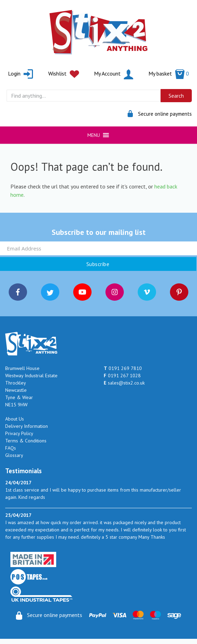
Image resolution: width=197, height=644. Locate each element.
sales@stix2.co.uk (124, 383)
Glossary (14, 455)
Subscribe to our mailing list (99, 232)
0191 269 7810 (123, 368)
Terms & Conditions (26, 441)
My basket (169, 73)
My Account (114, 73)
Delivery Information (27, 426)
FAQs (11, 448)
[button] (94, 135)
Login (20, 73)
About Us (15, 419)
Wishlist (64, 73)
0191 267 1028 (122, 376)
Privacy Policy (19, 433)
